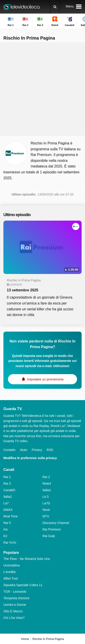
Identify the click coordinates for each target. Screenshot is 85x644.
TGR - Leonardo (15, 592)
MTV (46, 516)
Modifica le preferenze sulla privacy (30, 458)
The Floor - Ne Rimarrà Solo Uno (27, 559)
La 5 (46, 497)
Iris (6, 529)
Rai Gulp (49, 536)
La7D (46, 503)
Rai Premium (52, 529)
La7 (6, 503)
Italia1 (47, 490)
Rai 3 (7, 484)
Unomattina (12, 565)
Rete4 (47, 484)
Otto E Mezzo (13, 611)
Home (25, 639)
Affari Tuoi (11, 578)
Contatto (9, 450)
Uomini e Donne (15, 605)
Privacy (37, 450)
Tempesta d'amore (16, 598)
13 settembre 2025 (23, 290)
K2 (5, 536)
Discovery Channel (56, 523)
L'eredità (9, 572)
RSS (50, 450)
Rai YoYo (10, 543)
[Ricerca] (55, 7)
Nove (46, 510)
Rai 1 (7, 477)
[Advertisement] (42, 89)
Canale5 (9, 490)
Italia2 (8, 497)
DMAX (8, 510)
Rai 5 (7, 523)
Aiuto (24, 450)
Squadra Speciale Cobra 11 (23, 585)
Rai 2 (46, 477)
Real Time (11, 516)
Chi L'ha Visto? (14, 618)
